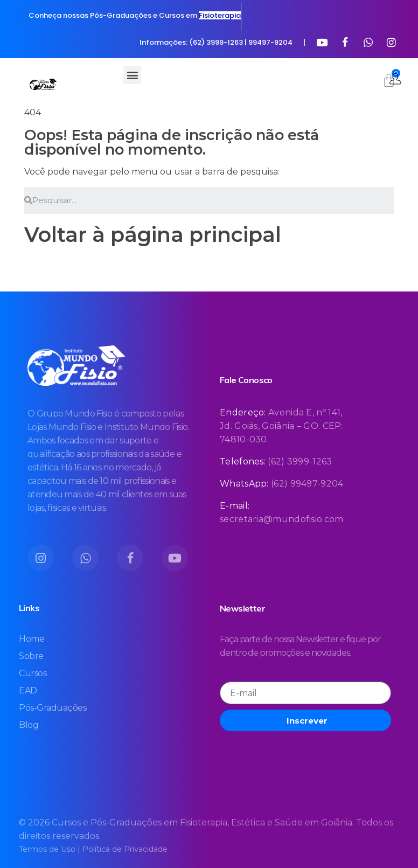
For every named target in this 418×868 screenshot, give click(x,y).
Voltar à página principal (153, 235)
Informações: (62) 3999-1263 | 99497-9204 (216, 42)
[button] (132, 75)
